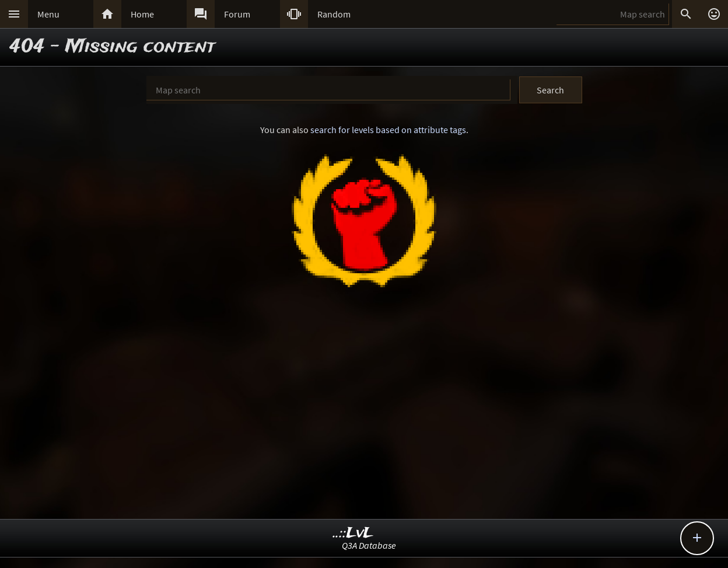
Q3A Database (369, 545)
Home (142, 14)
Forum (237, 14)
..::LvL (353, 533)
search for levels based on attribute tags (388, 130)
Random (334, 14)
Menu (48, 14)
